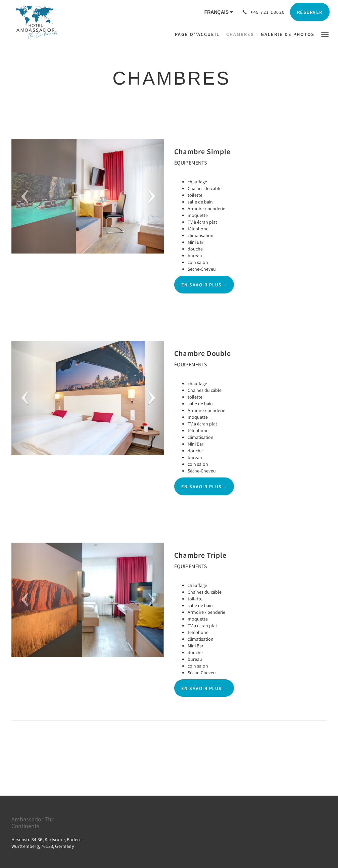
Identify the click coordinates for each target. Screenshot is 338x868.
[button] (325, 34)
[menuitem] (199, 34)
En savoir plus (202, 285)
